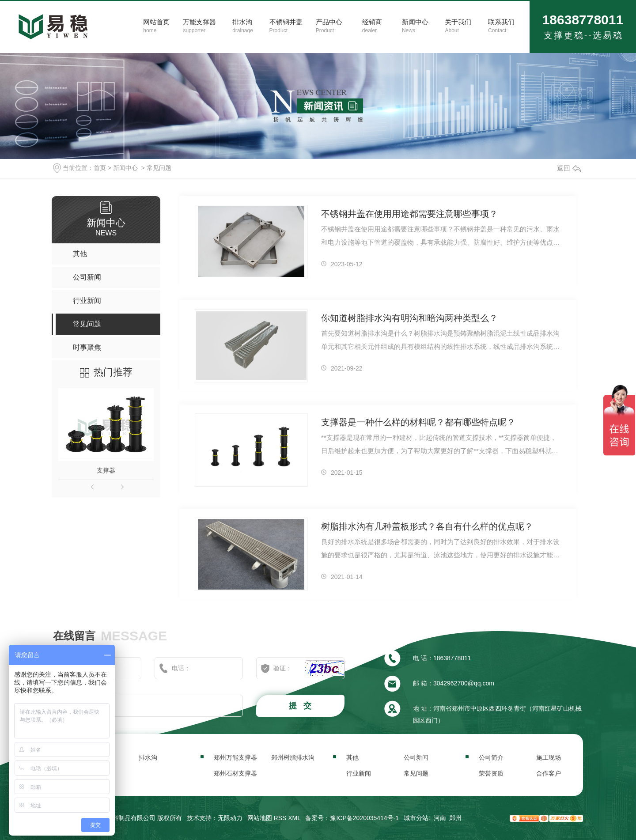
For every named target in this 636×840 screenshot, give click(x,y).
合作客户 (549, 773)
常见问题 (159, 168)
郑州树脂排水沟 (293, 757)
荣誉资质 (491, 773)
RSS (280, 818)
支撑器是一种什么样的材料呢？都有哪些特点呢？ (418, 422)
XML (294, 818)
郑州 (455, 818)
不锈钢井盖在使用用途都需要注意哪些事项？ (409, 214)
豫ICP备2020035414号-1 (364, 818)
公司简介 (491, 757)
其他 (352, 757)
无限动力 (230, 818)
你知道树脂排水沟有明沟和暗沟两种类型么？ (409, 318)
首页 (100, 168)
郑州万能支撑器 (235, 757)
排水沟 (148, 757)
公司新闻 (416, 757)
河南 (440, 818)
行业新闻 (359, 773)
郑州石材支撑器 (235, 773)
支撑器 (106, 470)
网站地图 (260, 818)
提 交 (301, 706)
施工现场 (549, 757)
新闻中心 (125, 168)
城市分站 (416, 818)
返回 (569, 168)
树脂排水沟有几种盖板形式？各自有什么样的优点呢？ (427, 526)
